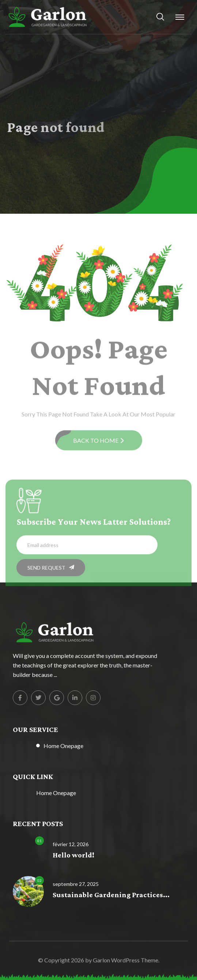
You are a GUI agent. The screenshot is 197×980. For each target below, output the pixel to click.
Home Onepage (63, 746)
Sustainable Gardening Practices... (111, 895)
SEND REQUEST (51, 570)
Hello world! (73, 855)
